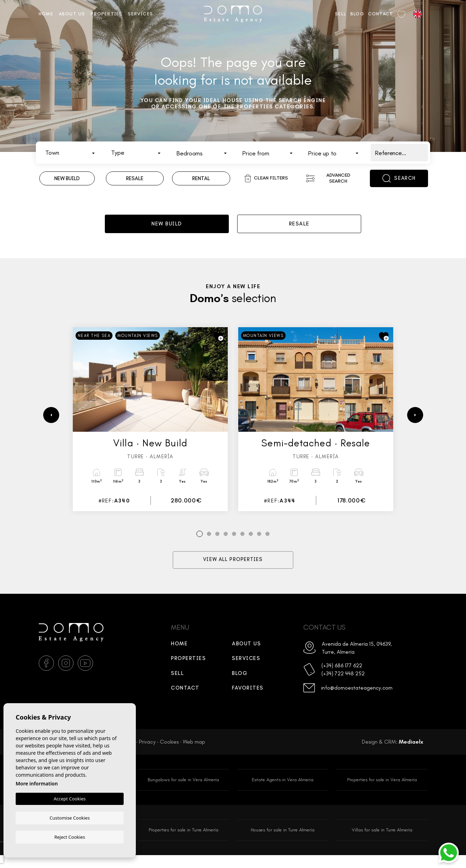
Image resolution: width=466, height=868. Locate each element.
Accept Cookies (70, 799)
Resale (299, 228)
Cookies (169, 752)
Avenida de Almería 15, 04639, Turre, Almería (352, 659)
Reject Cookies (70, 837)
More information (37, 784)
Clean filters (266, 178)
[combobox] (70, 153)
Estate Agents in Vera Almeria (283, 790)
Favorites (248, 698)
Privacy (147, 752)
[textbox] (72, 153)
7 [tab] (251, 544)
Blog (357, 14)
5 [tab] (234, 544)
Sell (341, 14)
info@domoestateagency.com (360, 703)
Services (140, 14)
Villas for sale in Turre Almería (382, 842)
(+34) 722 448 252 (347, 688)
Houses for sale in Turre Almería (283, 842)
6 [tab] (243, 544)
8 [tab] (259, 544)
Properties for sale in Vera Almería (382, 790)
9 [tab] (268, 544)
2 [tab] (209, 544)
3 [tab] (218, 544)
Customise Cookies (69, 817)
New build (167, 228)
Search (399, 178)
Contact (380, 14)
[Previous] (51, 425)
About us (72, 14)
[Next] (415, 425)
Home (46, 14)
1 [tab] (200, 544)
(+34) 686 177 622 (346, 679)
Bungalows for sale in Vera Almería (184, 790)
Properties (106, 14)
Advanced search (328, 178)
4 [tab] (226, 544)
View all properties (233, 570)
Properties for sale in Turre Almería (183, 842)
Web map (194, 752)
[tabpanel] (150, 429)
